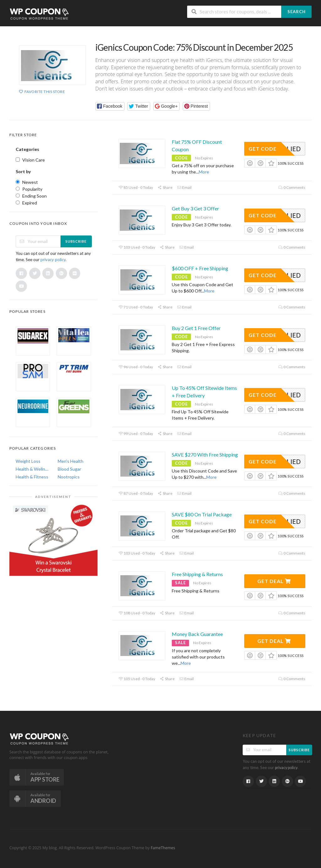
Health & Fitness (32, 477)
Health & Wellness (32, 469)
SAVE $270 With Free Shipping (205, 455)
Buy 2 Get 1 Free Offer (196, 328)
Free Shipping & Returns (197, 574)
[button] (110, 106)
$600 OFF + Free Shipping (200, 268)
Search (297, 12)
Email (184, 187)
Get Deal (274, 581)
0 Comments (292, 187)
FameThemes (163, 848)
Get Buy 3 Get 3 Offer (195, 208)
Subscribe (76, 241)
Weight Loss (28, 461)
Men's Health (71, 461)
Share (165, 187)
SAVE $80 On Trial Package (202, 514)
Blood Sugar (69, 469)
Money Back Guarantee (197, 634)
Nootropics (69, 477)
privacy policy (53, 260)
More (204, 172)
